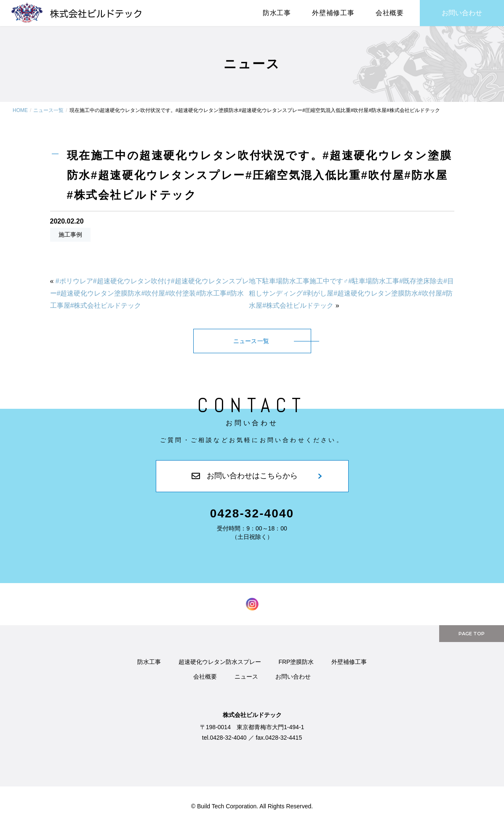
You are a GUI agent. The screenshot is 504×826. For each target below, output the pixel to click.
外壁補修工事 (333, 13)
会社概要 (390, 13)
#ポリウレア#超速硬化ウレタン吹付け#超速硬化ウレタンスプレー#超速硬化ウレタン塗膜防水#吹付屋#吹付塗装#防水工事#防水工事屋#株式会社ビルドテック (149, 293)
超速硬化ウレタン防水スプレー (220, 662)
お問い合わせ (462, 13)
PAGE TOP (472, 634)
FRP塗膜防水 (296, 662)
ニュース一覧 (48, 110)
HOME (20, 110)
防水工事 (149, 662)
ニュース (246, 677)
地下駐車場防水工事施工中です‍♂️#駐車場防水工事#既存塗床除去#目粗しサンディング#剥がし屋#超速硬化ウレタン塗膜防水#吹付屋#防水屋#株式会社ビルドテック (351, 293)
